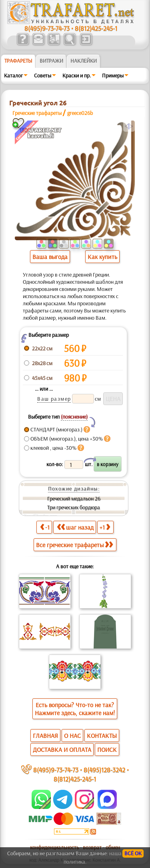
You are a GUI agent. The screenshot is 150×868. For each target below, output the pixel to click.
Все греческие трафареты (74, 545)
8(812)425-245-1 (96, 28)
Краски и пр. (77, 75)
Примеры (113, 75)
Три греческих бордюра (74, 507)
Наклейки (84, 61)
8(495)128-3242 (104, 770)
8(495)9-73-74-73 (47, 28)
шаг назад (75, 527)
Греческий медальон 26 (74, 498)
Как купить (102, 257)
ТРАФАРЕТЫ (18, 61)
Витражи (51, 61)
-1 (45, 527)
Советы (43, 75)
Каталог (13, 75)
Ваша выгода (50, 257)
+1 (105, 527)
